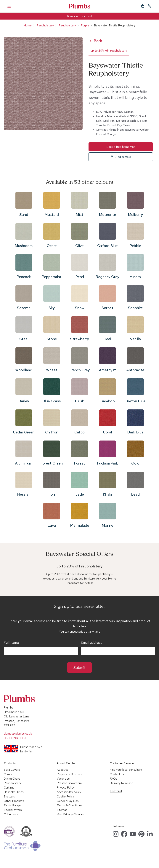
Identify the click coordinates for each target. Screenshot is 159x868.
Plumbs (80, 6)
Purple (85, 25)
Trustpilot (116, 791)
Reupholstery (45, 25)
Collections (11, 814)
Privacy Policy (66, 788)
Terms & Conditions (69, 805)
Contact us (117, 774)
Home (28, 25)
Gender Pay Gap (68, 801)
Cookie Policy (65, 796)
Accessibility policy (69, 792)
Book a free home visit (79, 16)
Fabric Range (12, 805)
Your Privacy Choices (70, 814)
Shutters (9, 796)
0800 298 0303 (15, 738)
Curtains (9, 788)
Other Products (14, 801)
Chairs (8, 774)
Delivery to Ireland (121, 783)
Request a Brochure (70, 774)
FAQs (113, 779)
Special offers (13, 810)
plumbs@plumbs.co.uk (18, 734)
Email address (91, 643)
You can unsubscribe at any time (80, 632)
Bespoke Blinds (14, 792)
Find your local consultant (126, 770)
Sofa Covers (12, 770)
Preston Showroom (69, 783)
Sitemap (62, 810)
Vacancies (63, 779)
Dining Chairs (12, 779)
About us (63, 770)
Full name (11, 643)
